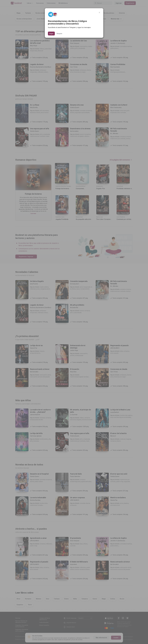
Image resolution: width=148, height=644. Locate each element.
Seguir (51, 34)
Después (59, 33)
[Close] (99, 13)
